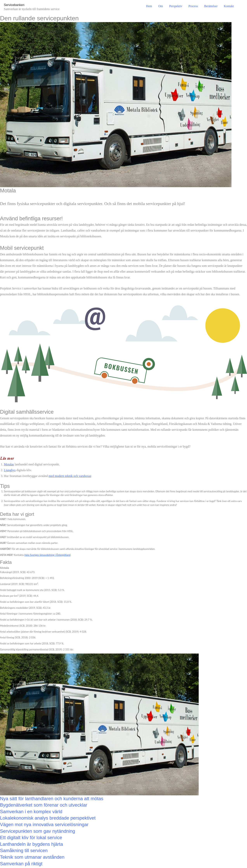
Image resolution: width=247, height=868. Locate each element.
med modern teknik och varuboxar (70, 476)
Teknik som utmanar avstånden (32, 857)
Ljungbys (10, 470)
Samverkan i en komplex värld (31, 812)
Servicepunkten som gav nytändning (38, 831)
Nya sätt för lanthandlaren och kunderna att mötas (52, 799)
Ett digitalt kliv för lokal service (31, 837)
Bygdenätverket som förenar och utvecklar (44, 805)
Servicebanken (14, 5)
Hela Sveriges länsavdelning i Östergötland (47, 555)
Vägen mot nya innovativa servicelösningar (44, 825)
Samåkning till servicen (24, 850)
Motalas (9, 464)
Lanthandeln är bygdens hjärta (31, 844)
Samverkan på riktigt (21, 864)
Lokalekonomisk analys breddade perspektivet (48, 818)
